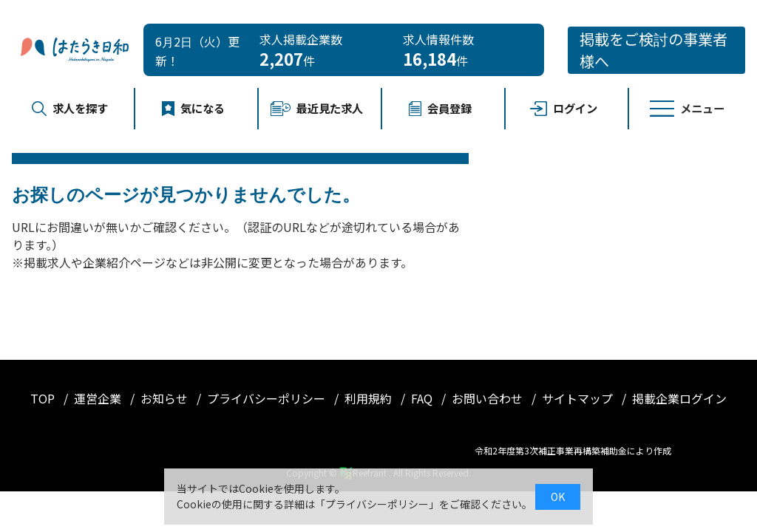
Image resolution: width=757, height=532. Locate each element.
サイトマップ (579, 398)
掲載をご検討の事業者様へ (654, 50)
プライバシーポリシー (268, 398)
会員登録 (440, 108)
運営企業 (99, 398)
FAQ (423, 398)
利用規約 (370, 398)
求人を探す (70, 108)
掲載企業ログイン (679, 398)
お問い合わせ (489, 398)
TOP (44, 398)
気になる (194, 108)
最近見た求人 (316, 108)
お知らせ (166, 398)
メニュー (688, 108)
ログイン (564, 108)
